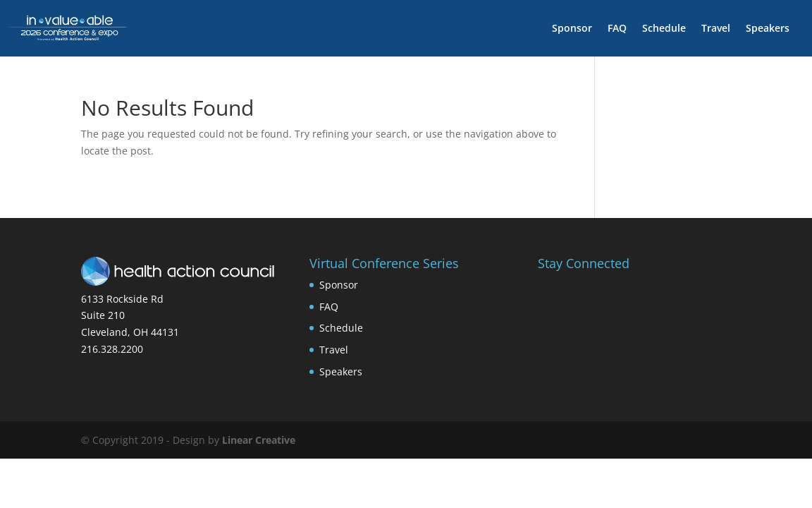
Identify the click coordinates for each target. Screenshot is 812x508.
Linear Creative (259, 440)
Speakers (768, 29)
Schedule (664, 29)
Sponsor (572, 29)
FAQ (617, 29)
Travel (716, 29)
